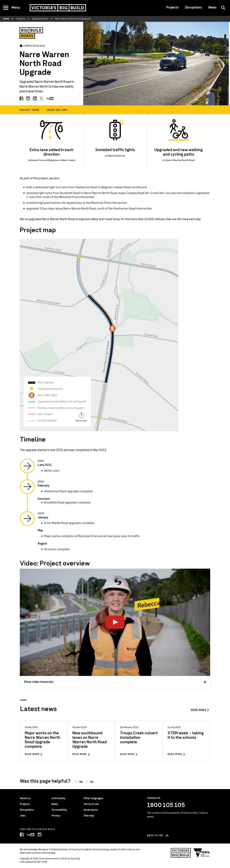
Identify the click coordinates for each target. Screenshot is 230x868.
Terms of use (91, 804)
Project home (29, 110)
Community (58, 798)
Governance (91, 810)
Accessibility (59, 810)
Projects (172, 8)
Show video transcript (115, 682)
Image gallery (57, 110)
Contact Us (154, 798)
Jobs (23, 816)
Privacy (56, 816)
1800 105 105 (166, 805)
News (212, 8)
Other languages (93, 798)
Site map (89, 816)
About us (25, 798)
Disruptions (194, 8)
